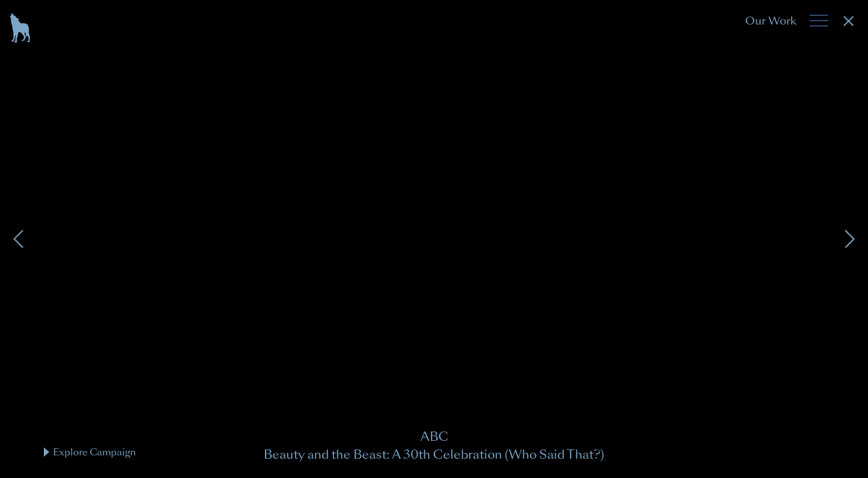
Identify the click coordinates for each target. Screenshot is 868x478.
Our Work (771, 21)
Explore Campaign (90, 452)
